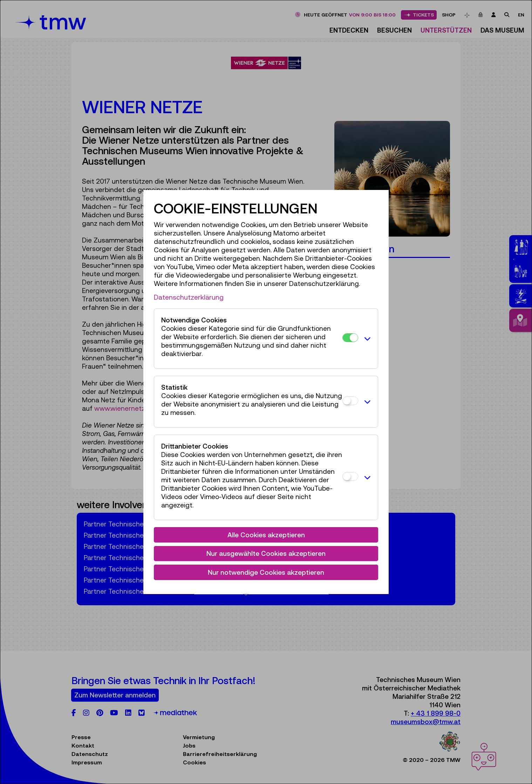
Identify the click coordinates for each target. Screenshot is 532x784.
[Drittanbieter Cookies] (350, 476)
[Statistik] (350, 401)
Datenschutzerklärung (189, 297)
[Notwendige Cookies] (350, 338)
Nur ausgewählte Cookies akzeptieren (266, 553)
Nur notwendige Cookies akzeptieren (266, 572)
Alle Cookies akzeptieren (266, 535)
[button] (366, 339)
